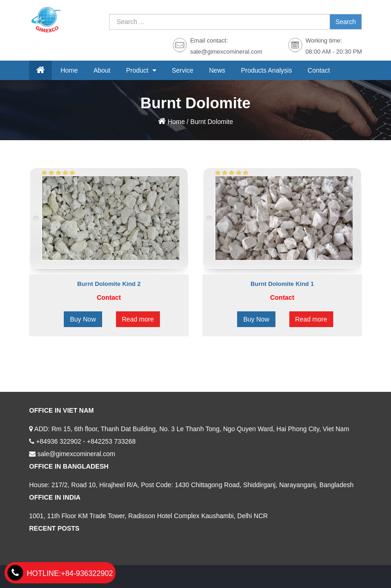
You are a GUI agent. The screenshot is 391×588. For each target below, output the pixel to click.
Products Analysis (266, 70)
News (217, 70)
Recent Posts (54, 528)
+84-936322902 (60, 573)
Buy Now (83, 319)
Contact (319, 70)
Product (138, 70)
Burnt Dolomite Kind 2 (109, 284)
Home (69, 70)
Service (183, 70)
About (102, 70)
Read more (138, 319)
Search (346, 22)
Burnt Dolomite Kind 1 (282, 284)
